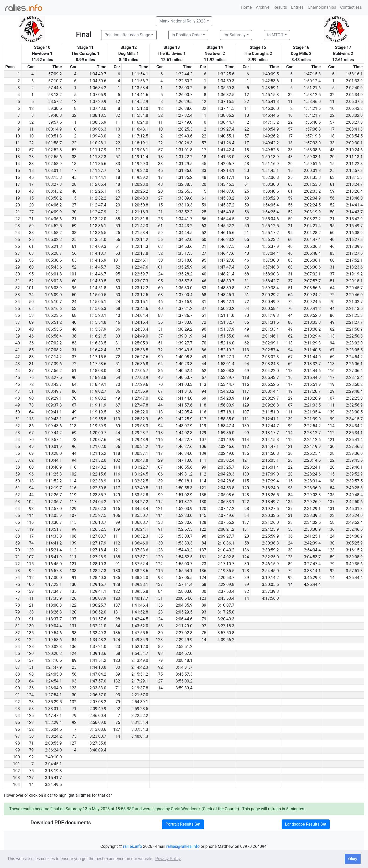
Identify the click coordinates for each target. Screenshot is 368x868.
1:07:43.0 (98, 108)
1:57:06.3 (312, 129)
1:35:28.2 (184, 274)
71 (118, 688)
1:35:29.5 (53, 702)
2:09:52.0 (312, 315)
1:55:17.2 (270, 233)
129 (331, 391)
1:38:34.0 (140, 578)
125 (30, 716)
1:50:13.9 (270, 157)
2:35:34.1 (354, 433)
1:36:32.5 (226, 95)
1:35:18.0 (184, 260)
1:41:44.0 (184, 398)
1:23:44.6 (140, 309)
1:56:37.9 (270, 246)
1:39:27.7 (184, 343)
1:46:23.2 (226, 240)
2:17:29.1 (140, 681)
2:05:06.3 (312, 246)
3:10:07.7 (226, 605)
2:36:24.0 (53, 750)
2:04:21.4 (312, 226)
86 (332, 315)
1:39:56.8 (140, 591)
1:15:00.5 (98, 295)
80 (31, 467)
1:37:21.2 (184, 309)
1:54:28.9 (226, 398)
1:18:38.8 (98, 378)
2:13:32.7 (312, 364)
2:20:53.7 (226, 578)
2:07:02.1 (312, 274)
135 (245, 453)
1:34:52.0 (184, 240)
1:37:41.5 (226, 108)
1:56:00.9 (226, 405)
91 (160, 529)
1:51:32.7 (226, 322)
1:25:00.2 (184, 88)
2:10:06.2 (312, 329)
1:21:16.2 (98, 453)
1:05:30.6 (53, 260)
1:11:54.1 (140, 74)
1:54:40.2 (184, 550)
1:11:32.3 (98, 157)
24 (160, 274)
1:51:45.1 (270, 171)
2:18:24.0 (270, 488)
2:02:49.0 (226, 453)
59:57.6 (55, 122)
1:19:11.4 (140, 157)
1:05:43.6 (53, 267)
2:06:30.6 (312, 267)
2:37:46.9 (354, 447)
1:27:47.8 (140, 405)
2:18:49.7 (270, 502)
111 (331, 405)
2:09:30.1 (354, 143)
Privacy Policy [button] (168, 859)
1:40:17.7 (140, 598)
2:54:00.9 (354, 536)
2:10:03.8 (312, 322)
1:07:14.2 (53, 357)
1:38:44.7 (226, 122)
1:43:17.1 (226, 177)
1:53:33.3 (184, 543)
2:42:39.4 (312, 543)
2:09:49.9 (98, 709)
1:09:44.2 (53, 433)
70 (332, 302)
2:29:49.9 (184, 640)
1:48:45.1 (226, 295)
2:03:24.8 (270, 364)
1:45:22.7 (184, 440)
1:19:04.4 (53, 626)
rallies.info (133, 846)
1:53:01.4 (226, 364)
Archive (263, 7)
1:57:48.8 (270, 267)
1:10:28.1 (98, 143)
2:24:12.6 (312, 440)
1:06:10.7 (53, 302)
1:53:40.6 (270, 191)
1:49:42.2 (270, 143)
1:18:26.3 (53, 612)
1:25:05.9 (140, 343)
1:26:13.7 (98, 522)
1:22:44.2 (184, 74)
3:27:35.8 (98, 743)
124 (331, 536)
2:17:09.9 (354, 246)
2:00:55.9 (53, 743)
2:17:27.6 (354, 253)
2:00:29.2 (270, 295)
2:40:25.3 (354, 488)
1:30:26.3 (184, 143)
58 (332, 522)
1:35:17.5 (184, 253)
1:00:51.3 (53, 136)
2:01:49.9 (226, 440)
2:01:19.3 (270, 315)
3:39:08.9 (354, 557)
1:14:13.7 (98, 253)
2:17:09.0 (270, 474)
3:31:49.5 (53, 785)
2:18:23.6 (354, 267)
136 (331, 529)
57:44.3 (55, 88)
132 (117, 681)
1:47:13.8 (184, 460)
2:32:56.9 (354, 405)
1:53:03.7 (184, 536)
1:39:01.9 (184, 336)
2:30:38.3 (270, 543)
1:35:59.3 (226, 88)
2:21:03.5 (312, 405)
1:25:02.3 (98, 509)
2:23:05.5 (354, 350)
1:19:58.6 (53, 640)
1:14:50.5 (98, 281)
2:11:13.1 (354, 157)
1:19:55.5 (98, 419)
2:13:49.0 (140, 660)
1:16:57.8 (53, 571)
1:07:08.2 (53, 350)
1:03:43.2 (53, 191)
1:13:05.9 (53, 516)
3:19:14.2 (270, 578)
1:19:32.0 (140, 171)
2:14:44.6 (312, 371)
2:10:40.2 (226, 550)
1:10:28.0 (53, 453)
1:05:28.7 (53, 253)
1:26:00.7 (184, 95)
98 (332, 481)
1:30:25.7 (98, 605)
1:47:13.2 (270, 122)
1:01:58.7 (53, 143)
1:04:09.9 (53, 212)
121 (331, 440)
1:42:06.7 (226, 164)
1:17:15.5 (98, 357)
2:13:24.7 (354, 184)
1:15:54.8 (140, 115)
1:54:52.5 (184, 557)
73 (31, 405)
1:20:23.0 (140, 184)
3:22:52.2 (140, 716)
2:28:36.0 (312, 488)
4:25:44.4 (354, 578)
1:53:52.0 (270, 198)
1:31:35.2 (184, 177)
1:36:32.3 (140, 536)
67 (332, 350)
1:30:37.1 (140, 453)
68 (332, 260)
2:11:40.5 (312, 350)
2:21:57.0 (140, 695)
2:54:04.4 (312, 550)
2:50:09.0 (98, 722)
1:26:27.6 (140, 357)
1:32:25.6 (226, 74)
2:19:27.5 (270, 509)
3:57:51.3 (354, 571)
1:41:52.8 (140, 612)
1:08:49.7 (53, 391)
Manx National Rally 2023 (182, 21)
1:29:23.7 (140, 433)
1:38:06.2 (226, 115)
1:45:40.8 (226, 212)
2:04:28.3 (226, 474)
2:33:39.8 (312, 516)
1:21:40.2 (98, 467)
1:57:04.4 (270, 253)
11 (290, 102)
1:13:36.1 (98, 226)
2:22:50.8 (354, 336)
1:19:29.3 (140, 164)
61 (247, 184)
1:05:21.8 (53, 246)
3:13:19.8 (53, 771)
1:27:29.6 (140, 384)
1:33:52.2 (184, 212)
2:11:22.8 (354, 164)
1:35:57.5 (184, 281)
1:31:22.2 (184, 157)
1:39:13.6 (98, 653)
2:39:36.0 (354, 453)
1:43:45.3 (226, 184)
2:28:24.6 (312, 474)
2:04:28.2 (312, 233)
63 (332, 177)
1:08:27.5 (53, 378)
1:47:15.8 (312, 74)
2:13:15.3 (354, 177)
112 (331, 433)
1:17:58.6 (98, 364)
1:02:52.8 (53, 150)
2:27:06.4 (354, 371)
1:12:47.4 (98, 205)
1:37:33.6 (140, 550)
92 (332, 571)
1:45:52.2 (226, 226)
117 (331, 378)
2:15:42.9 (354, 219)
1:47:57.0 (98, 681)
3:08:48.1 (184, 660)
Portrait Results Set (183, 824)
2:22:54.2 (312, 426)
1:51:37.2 (184, 502)
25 (332, 171)
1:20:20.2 (53, 653)
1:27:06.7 (140, 371)
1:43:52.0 (140, 626)
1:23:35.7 (98, 495)
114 (331, 426)
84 (332, 488)
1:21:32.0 (98, 460)
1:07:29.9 (98, 102)
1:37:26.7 (184, 315)
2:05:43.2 (354, 108)
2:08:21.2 (226, 529)
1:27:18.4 (98, 550)
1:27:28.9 (98, 557)
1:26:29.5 (184, 102)
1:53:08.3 (226, 371)
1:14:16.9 (98, 260)
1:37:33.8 (184, 322)
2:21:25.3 (354, 315)
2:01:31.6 (270, 322)
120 (331, 467)
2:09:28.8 (270, 405)
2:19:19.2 (354, 274)
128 (331, 453)
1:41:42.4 (226, 150)
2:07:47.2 (226, 509)
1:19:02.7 (98, 391)
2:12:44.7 (270, 426)
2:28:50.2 (354, 384)
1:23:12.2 (140, 288)
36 (160, 322)
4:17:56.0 (270, 598)
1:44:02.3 (184, 433)
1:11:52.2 (53, 481)
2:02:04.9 (312, 198)
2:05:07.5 (354, 102)
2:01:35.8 (312, 177)
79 (332, 564)
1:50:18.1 (184, 481)
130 (331, 447)
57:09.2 (55, 74)
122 (331, 460)
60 (332, 233)
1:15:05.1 (98, 302)
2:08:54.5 (354, 136)
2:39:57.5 (354, 481)
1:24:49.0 (140, 336)
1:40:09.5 (270, 74)
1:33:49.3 (98, 633)
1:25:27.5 (98, 516)
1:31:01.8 (184, 150)
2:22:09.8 (226, 585)
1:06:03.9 (53, 288)
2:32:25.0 (354, 398)
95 (332, 226)
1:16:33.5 (98, 343)
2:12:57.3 (354, 171)
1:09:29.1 (53, 398)
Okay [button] (353, 859)
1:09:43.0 (98, 136)
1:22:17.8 (140, 253)
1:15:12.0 (140, 108)
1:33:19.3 (184, 205)
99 (332, 419)
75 (204, 633)
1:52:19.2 (226, 350)
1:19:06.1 (140, 150)
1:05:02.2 (53, 240)
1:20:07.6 (98, 440)
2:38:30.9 (312, 529)
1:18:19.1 (140, 143)
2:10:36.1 (226, 543)
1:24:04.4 (140, 315)
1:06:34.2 (98, 88)
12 (247, 95)
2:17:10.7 (226, 564)
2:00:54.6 (184, 598)
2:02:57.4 (270, 350)
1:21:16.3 (140, 212)
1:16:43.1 (140, 129)
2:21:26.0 (270, 522)
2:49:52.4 (354, 522)
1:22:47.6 (140, 267)
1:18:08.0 (98, 371)
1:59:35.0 (226, 433)
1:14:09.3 (98, 246)
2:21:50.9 (354, 329)
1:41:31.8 (184, 391)
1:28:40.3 (98, 578)
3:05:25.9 (354, 543)
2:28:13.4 (354, 378)
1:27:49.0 (184, 122)
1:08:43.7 (53, 384)
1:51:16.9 (270, 164)
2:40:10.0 (53, 757)
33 (332, 143)
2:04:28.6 (226, 481)
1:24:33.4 (140, 329)
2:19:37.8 (140, 688)
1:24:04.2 (98, 502)
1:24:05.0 (53, 674)
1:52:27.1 (226, 357)
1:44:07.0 (226, 191)
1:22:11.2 (140, 240)
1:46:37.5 (226, 246)
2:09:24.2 (312, 295)
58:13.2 (55, 95)
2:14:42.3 (140, 667)
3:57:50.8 (226, 633)
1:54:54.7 (140, 653)
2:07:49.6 (226, 516)
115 (331, 474)
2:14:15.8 (270, 440)
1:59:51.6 (312, 164)
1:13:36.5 (98, 233)
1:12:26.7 (53, 495)
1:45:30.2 (226, 198)
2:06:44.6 (184, 619)
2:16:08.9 (354, 233)
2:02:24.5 (312, 205)
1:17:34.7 (53, 591)
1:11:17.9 (98, 150)
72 (332, 295)
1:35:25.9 (184, 267)
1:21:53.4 (140, 233)
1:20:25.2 (140, 191)
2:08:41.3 (354, 129)
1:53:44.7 (226, 384)
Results (280, 7)
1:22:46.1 (140, 260)
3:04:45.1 (53, 764)
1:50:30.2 (226, 309)
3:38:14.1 (312, 571)
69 (332, 357)
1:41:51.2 (98, 660)
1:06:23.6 (53, 315)
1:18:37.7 (53, 619)
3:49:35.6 (354, 564)
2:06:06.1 (312, 260)
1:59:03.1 (312, 157)
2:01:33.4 (270, 329)
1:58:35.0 (226, 419)
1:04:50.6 (98, 81)
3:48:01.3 (140, 736)
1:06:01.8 (53, 274)
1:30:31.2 (140, 447)
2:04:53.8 (226, 488)
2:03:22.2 (312, 219)
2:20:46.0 (354, 295)
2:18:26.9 (312, 398)
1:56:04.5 (53, 729)
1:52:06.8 (270, 177)
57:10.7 (55, 81)
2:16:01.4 (270, 467)
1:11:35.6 (98, 164)
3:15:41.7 (53, 778)
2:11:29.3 (312, 343)
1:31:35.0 (184, 171)
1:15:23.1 (98, 315)
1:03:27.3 (53, 184)
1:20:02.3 (53, 647)
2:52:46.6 (354, 529)
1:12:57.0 (53, 509)
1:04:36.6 (53, 219)
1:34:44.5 (184, 233)
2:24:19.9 (312, 447)
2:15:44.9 (312, 378)
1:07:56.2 (53, 371)
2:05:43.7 (270, 378)
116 (331, 371)
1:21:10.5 (53, 660)
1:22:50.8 (98, 488)
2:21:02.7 (354, 302)
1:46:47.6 (226, 253)
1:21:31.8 (140, 219)
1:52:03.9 (184, 509)
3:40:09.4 (98, 750)
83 (332, 253)
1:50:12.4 (312, 81)
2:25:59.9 (270, 536)
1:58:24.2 (53, 736)
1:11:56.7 (140, 81)
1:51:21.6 (312, 88)
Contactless (351, 7)
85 (31, 350)
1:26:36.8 (140, 364)
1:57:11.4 (184, 585)
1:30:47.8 (140, 460)
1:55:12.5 (270, 226)
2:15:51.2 (140, 674)
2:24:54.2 (354, 357)
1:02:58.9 (53, 164)
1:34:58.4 (140, 509)
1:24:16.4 (140, 322)
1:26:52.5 (98, 529)
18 (332, 136)
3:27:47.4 (312, 564)
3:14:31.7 (184, 667)
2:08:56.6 (312, 288)
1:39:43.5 (184, 350)
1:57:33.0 (312, 143)
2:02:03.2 (312, 191)
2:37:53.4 (226, 591)
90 (204, 329)
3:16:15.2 (354, 550)
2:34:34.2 (354, 426)
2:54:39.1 (140, 702)
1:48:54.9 (270, 129)
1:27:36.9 (140, 391)
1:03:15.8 (53, 177)
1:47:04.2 (98, 674)
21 (118, 212)
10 (332, 108)
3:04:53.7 (312, 557)
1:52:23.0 (184, 516)
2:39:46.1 (354, 467)
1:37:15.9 (184, 302)
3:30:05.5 (270, 585)
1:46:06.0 (270, 108)
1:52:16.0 (226, 343)
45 (204, 164)
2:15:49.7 (354, 226)
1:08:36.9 (98, 122)
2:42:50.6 (354, 502)
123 (331, 550)
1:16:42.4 (98, 350)
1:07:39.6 (53, 364)
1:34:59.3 (226, 81)
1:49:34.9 (140, 640)
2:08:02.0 (354, 115)
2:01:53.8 (312, 184)
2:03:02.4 (226, 460)
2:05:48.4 (312, 253)
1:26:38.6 (184, 108)
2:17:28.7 (312, 391)
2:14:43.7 (354, 212)
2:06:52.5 (270, 384)
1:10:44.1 (53, 460)
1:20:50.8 (140, 205)
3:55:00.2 (184, 681)
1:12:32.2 (98, 198)
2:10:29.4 (312, 336)
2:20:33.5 (270, 516)
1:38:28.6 (140, 571)
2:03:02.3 (270, 357)
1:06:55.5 (53, 329)
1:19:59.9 (98, 426)
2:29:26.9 (312, 502)
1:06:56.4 (53, 336)
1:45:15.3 (270, 95)
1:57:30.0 (270, 260)
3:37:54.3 (140, 729)
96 (74, 447)
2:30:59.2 (270, 550)
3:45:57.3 (184, 674)
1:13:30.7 (53, 522)
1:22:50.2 (184, 81)
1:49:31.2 (184, 474)
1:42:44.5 (140, 619)
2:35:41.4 (354, 440)
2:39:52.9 (354, 474)
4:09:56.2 (226, 640)
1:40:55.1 (226, 136)
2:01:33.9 (354, 81)
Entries (297, 7)
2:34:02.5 (312, 522)
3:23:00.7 (98, 736)
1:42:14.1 (226, 171)
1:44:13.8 (98, 667)
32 (290, 95)
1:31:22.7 (140, 467)
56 (332, 198)
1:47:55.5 (140, 633)
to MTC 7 (275, 35)
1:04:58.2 (53, 233)
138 (159, 522)
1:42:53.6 (270, 81)
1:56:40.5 (312, 122)
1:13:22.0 (98, 219)
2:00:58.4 (270, 309)
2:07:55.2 (226, 522)
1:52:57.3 (184, 529)
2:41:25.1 (312, 536)
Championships (322, 7)
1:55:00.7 (184, 564)
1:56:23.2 (270, 240)
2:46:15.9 (270, 564)
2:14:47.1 (270, 447)
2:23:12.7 (312, 433)
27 (118, 198)
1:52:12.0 (140, 647)
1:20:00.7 (98, 433)
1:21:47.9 (53, 667)
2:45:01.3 (354, 509)
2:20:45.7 (354, 288)
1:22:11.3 (140, 246)
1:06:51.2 (53, 322)
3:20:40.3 (226, 619)
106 (203, 447)
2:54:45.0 (270, 571)
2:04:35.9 (184, 605)
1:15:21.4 (53, 550)
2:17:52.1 (354, 260)
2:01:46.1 (270, 336)
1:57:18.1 (226, 412)
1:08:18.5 (98, 115)
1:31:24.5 (140, 474)
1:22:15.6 (98, 474)
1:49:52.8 (270, 150)
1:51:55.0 (226, 336)
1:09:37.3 (53, 405)
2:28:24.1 (312, 467)
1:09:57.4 (53, 440)
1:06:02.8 (53, 281)
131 (331, 509)
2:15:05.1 (270, 460)
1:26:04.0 (53, 688)
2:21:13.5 (354, 309)
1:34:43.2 (184, 226)
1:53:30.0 (270, 184)
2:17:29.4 (270, 481)
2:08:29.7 (270, 398)
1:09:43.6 (53, 426)
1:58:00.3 (270, 274)
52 (332, 205)
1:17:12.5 (140, 136)
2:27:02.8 (184, 633)
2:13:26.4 (354, 191)
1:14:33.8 (53, 536)
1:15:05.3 (98, 309)
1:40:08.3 (184, 357)
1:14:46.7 (98, 274)
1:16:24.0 (140, 122)
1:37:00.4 (184, 295)
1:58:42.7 (270, 281)
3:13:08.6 (98, 729)
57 (332, 122)
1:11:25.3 (53, 474)
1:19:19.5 (98, 412)
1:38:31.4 (53, 709)
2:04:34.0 (354, 95)
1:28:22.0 (140, 412)
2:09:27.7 (226, 536)
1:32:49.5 (140, 488)
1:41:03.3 (184, 384)
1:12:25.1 (98, 191)
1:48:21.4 (226, 274)
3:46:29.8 (312, 578)
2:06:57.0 (98, 695)
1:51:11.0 (226, 315)
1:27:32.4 (184, 115)
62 (332, 329)
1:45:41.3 (270, 102)
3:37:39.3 (270, 591)
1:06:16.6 (53, 309)
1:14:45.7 (98, 267)
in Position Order (187, 35)
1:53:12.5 (312, 95)
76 (31, 378)
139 (331, 412)
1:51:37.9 (226, 329)
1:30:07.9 (98, 598)
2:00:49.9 (270, 302)
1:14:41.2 (53, 543)
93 (31, 509)
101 (117, 260)
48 (332, 150)
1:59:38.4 (270, 288)
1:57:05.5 (184, 578)
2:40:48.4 (354, 495)
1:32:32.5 (140, 481)
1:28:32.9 (140, 419)
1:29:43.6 (184, 136)
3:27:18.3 (226, 626)
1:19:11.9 (98, 405)
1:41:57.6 (184, 405)
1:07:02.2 (53, 343)
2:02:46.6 (226, 447)
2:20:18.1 (354, 281)
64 (332, 288)
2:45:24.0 (354, 516)
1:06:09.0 (53, 295)
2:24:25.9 (270, 529)
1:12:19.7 (53, 488)
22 (332, 115)
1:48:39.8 (226, 288)
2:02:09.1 (270, 343)
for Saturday (234, 35)
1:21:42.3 (140, 226)
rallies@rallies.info (183, 846)
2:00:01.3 (312, 171)
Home (246, 7)
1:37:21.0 (98, 647)
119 (331, 384)
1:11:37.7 (98, 171)
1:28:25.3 (184, 129)
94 (332, 343)
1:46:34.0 (184, 453)
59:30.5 (55, 108)
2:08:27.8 (354, 122)
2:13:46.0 (354, 198)
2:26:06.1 (354, 364)
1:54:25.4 (270, 212)
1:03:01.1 (53, 171)
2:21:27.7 (354, 322)
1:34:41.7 (184, 219)
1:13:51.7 (53, 529)
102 (117, 460)
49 (332, 322)
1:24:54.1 (53, 681)
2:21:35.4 (312, 412)
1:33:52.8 (140, 495)
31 (332, 267)
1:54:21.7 (312, 115)
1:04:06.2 (53, 205)
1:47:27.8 (226, 260)
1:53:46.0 (312, 102)
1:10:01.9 (53, 447)
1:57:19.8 (312, 136)
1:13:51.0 (98, 240)
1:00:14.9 (53, 129)
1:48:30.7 (226, 281)
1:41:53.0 (226, 157)
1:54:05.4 (270, 205)
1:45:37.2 (226, 205)
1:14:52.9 (140, 102)
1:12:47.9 (98, 212)
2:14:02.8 (226, 557)
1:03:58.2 (53, 198)
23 (332, 516)
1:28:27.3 (98, 571)
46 (332, 246)
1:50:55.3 (184, 488)
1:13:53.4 (140, 88)
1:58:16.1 (354, 74)
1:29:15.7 (98, 585)
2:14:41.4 (354, 205)
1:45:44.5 (226, 219)
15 (332, 164)
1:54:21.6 (312, 108)
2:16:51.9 (312, 384)
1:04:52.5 (53, 226)
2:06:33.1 (226, 502)
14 (332, 578)
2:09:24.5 (312, 302)
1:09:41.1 (53, 412)
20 (332, 157)
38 (118, 219)
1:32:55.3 (184, 191)
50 (332, 212)
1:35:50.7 (140, 516)
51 (332, 281)
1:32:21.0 (98, 626)
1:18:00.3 (53, 605)
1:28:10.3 (98, 564)
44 (332, 309)
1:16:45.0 (53, 564)
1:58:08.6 (312, 150)
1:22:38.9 (98, 481)
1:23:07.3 (140, 281)
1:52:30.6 (184, 522)
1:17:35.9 (53, 598)
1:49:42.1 (226, 302)
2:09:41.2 (312, 309)
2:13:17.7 (270, 433)
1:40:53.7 (184, 378)
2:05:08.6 (226, 495)
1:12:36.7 (53, 502)
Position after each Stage (127, 35)
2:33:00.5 (354, 412)
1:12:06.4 (98, 184)
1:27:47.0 (140, 398)
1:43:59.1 (270, 88)
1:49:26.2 (270, 136)
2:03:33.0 (98, 688)
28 (31, 157)
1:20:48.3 (140, 198)
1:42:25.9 (184, 419)
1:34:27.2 (140, 502)
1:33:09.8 (184, 198)
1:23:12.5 (140, 295)
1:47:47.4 (226, 267)
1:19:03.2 (98, 398)
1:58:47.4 (226, 426)
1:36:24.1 (140, 529)
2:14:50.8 (270, 453)
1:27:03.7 (98, 536)
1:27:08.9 (140, 378)
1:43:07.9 (184, 426)
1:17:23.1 (53, 585)
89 (31, 322)
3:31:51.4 (140, 722)
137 (331, 502)
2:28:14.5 (312, 460)
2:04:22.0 (270, 371)
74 (31, 543)
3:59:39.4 (184, 688)
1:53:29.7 (226, 378)
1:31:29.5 (184, 164)
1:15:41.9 (53, 557)
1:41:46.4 (140, 605)
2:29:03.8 (312, 495)
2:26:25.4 (312, 453)
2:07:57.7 (312, 281)
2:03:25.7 (226, 467)
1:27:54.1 (53, 695)
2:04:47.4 (312, 240)
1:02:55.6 (53, 157)
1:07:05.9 (98, 95)
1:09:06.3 (98, 129)
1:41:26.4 (226, 143)
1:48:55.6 (184, 467)
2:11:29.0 (184, 626)
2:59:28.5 (140, 709)
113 (331, 336)
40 (332, 240)
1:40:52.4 (184, 371)
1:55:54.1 (184, 571)
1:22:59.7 (140, 274)
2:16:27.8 (354, 240)
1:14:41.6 (140, 95)
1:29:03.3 (140, 426)
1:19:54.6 (53, 633)
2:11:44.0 (312, 357)
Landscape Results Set (306, 824)
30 (332, 543)
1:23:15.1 (140, 302)
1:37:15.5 (226, 102)
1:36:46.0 (140, 543)
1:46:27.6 (184, 447)
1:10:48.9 (53, 467)
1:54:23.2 (226, 391)
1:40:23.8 (184, 364)
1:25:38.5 (140, 350)
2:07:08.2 (98, 702)
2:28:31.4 (312, 481)
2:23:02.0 (354, 343)
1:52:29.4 (53, 722)
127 (159, 681)
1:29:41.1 (98, 591)
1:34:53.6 (184, 246)
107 (331, 398)
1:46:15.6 (226, 233)
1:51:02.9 (184, 495)
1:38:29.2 (184, 329)
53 (118, 281)
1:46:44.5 (270, 115)
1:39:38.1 (140, 585)
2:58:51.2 (184, 647)
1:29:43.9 (140, 440)
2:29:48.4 (354, 391)
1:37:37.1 (140, 557)
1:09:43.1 (53, 419)
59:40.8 (55, 115)
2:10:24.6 (354, 150)
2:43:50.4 (226, 598)
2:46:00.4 (98, 716)
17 (332, 129)
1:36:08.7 (140, 522)
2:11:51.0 (270, 412)
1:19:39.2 (140, 177)
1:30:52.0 (98, 612)
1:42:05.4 (184, 412)
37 (332, 274)
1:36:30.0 (184, 288)
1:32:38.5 (184, 184)
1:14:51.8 (98, 288)
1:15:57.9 (98, 329)
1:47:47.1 (53, 716)
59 (332, 191)
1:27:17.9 (98, 543)
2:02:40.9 (354, 88)
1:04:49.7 (98, 74)
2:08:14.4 (270, 391)
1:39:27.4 (226, 129)
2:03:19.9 (312, 212)
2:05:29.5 (184, 612)
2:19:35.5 (226, 571)
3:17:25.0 (226, 612)
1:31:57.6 (98, 619)
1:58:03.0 (184, 591)
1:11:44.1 (98, 177)
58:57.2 (55, 102)
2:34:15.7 (354, 419)
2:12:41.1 (270, 419)
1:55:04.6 (270, 219)
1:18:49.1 (98, 384)
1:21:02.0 (98, 447)
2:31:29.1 (312, 509)
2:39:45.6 (354, 460)
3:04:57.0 (184, 653)
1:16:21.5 (98, 336)
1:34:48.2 (98, 640)
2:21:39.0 (312, 419)
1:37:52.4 (140, 564)
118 (331, 364)
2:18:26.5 (270, 495)
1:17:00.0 (53, 578)
